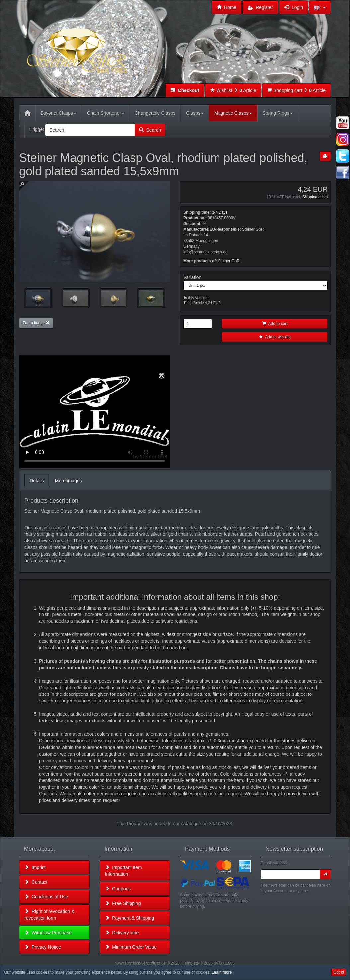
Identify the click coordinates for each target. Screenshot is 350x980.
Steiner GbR (229, 261)
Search (150, 130)
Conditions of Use (46, 897)
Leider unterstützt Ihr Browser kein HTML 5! (94, 412)
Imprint (35, 867)
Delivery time (122, 933)
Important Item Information (124, 871)
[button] (320, 7)
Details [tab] (37, 481)
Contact (36, 882)
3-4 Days (220, 212)
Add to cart (275, 324)
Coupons (118, 889)
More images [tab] (69, 481)
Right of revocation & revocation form (49, 915)
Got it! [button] (339, 972)
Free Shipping (123, 903)
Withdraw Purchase (48, 933)
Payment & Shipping (130, 918)
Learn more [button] (222, 972)
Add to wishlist (275, 337)
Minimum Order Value (131, 947)
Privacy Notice (43, 947)
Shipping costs (315, 197)
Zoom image (36, 323)
